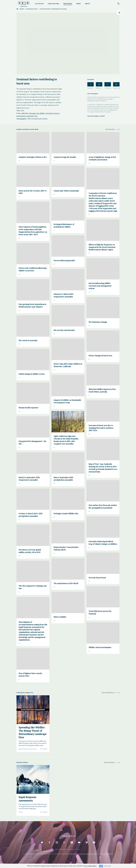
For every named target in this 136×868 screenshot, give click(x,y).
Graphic (22, 9)
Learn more (107, 866)
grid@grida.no (113, 110)
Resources (68, 4)
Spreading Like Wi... (32, 9)
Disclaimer (71, 849)
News (79, 4)
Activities (39, 4)
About (87, 4)
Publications (54, 4)
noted (42, 854)
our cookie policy (90, 866)
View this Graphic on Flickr (96, 116)
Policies (78, 849)
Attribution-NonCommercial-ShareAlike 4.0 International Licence (91, 854)
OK (101, 866)
